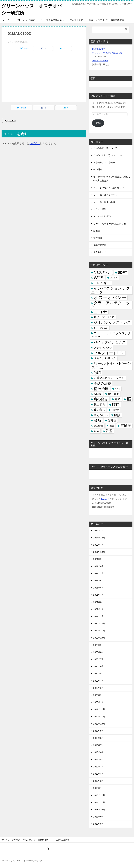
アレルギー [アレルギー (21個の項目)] (102, 283)
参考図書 (98, 238)
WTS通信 (98, 170)
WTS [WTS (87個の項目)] (99, 278)
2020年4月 (99, 681)
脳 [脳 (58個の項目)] (129, 399)
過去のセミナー (101, 252)
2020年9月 (99, 645)
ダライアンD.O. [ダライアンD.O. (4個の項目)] (101, 328)
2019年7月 (99, 745)
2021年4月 (99, 595)
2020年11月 (99, 631)
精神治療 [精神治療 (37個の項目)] (101, 389)
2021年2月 (99, 609)
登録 (98, 123)
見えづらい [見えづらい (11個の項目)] (101, 415)
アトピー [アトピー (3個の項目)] (114, 278)
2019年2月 (99, 781)
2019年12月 (99, 709)
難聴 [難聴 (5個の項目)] (112, 426)
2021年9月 (99, 559)
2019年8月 (99, 738)
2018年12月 (99, 795)
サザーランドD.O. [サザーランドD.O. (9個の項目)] (104, 317)
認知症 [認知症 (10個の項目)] (112, 420)
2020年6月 (99, 666)
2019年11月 (99, 717)
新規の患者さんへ (55, 20)
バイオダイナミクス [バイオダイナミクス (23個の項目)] (110, 342)
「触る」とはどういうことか (107, 155)
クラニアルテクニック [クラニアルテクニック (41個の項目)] (110, 305)
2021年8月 (99, 566)
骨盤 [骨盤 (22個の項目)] (109, 431)
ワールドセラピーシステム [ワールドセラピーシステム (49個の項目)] (111, 365)
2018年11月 (99, 802)
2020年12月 (99, 623)
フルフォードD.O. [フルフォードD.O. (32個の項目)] (109, 353)
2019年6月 (99, 752)
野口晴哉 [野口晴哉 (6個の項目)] (98, 426)
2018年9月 (99, 817)
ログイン (35, 143)
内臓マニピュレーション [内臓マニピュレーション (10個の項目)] (109, 378)
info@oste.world (100, 61)
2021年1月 (99, 616)
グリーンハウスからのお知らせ (109, 188)
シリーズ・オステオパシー (106, 195)
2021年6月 (99, 581)
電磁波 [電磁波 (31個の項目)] (126, 426)
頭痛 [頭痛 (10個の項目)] (96, 431)
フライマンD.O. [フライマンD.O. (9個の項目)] (103, 348)
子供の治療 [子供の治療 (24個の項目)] (102, 383)
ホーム (6, 20)
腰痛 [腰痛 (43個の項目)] (116, 404)
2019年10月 (99, 724)
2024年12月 (99, 538)
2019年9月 (99, 731)
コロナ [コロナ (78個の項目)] (100, 312)
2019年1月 (99, 788)
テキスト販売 (76, 20)
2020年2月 (99, 695)
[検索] (111, 30)
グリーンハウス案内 (26, 20)
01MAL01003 (10, 121)
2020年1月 (99, 702)
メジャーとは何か (102, 216)
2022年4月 (99, 545)
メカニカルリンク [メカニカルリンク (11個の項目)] (105, 358)
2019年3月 (99, 774)
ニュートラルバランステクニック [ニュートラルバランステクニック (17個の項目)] (111, 335)
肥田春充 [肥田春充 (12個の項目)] (114, 394)
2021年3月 (99, 602)
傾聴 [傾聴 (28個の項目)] (97, 373)
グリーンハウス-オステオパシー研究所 (110, 444)
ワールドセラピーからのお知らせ (110, 224)
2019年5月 (99, 760)
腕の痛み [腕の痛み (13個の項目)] (100, 404)
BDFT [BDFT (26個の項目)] (122, 272)
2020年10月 (99, 638)
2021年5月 (99, 588)
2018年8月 (99, 824)
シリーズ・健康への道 (104, 202)
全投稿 (97, 231)
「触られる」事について (105, 148)
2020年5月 (99, 674)
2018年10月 (99, 810)
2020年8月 (99, 652)
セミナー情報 (100, 209)
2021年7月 (99, 573)
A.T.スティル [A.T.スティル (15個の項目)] (102, 272)
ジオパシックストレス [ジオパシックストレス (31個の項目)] (112, 322)
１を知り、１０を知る (104, 162)
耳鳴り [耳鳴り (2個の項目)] (118, 389)
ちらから (105, 499)
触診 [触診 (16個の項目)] (117, 415)
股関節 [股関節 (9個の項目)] (98, 394)
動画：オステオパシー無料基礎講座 (107, 20)
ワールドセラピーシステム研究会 (109, 467)
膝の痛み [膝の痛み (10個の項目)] (99, 410)
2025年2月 (99, 531)
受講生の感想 (100, 245)
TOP (27, 840)
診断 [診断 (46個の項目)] (98, 420)
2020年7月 (99, 659)
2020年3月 (99, 688)
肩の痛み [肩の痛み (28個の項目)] (101, 399)
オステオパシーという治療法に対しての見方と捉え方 (112, 179)
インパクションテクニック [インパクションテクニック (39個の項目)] (110, 290)
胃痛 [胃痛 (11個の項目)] (118, 399)
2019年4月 (99, 767)
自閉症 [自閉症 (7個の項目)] (115, 410)
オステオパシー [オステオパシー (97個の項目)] (110, 297)
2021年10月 (99, 552)
